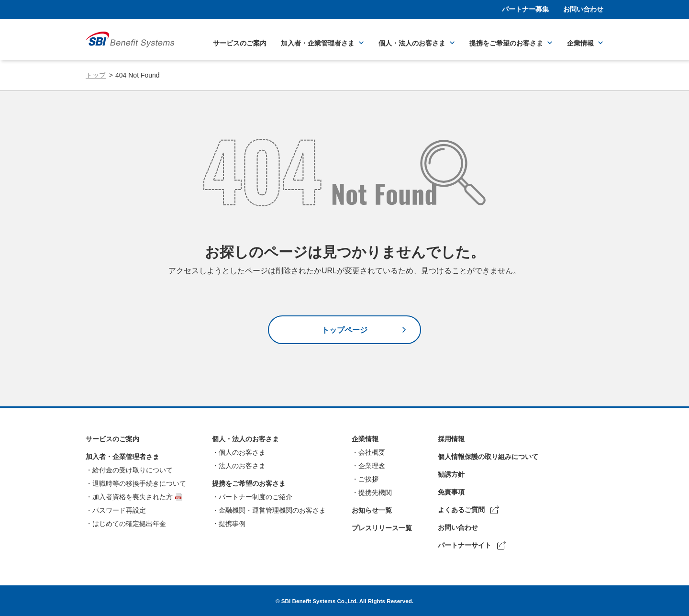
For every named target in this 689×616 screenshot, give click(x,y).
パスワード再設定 (119, 510)
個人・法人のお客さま (412, 43)
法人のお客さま (242, 466)
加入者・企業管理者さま (318, 43)
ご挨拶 (368, 479)
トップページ (344, 330)
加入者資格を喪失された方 (133, 497)
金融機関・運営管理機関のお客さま (272, 510)
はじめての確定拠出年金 (129, 524)
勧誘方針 (451, 474)
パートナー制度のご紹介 (256, 497)
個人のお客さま (242, 452)
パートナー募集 (525, 9)
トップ (96, 75)
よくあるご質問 (461, 510)
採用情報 (451, 439)
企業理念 (372, 466)
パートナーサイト (465, 545)
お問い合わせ (583, 9)
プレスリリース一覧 (382, 528)
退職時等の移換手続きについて (139, 483)
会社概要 (372, 452)
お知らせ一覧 (372, 510)
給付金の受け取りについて (133, 470)
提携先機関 (375, 493)
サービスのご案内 (240, 43)
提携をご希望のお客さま (506, 43)
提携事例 (232, 524)
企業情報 (580, 43)
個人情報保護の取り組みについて (488, 457)
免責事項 (451, 492)
